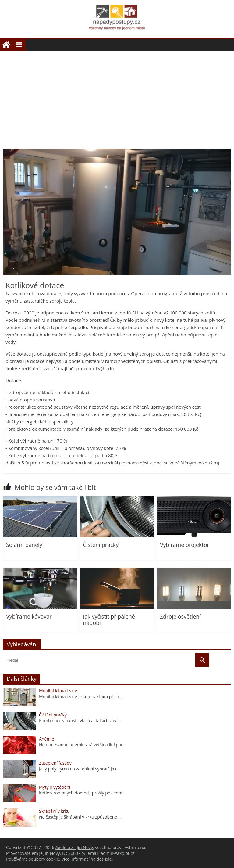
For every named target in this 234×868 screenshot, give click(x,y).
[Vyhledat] (202, 660)
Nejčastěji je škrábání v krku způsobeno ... (80, 817)
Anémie (47, 739)
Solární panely (24, 545)
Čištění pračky (101, 545)
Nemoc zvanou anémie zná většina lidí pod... (83, 745)
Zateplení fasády (55, 763)
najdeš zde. (102, 859)
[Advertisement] (117, 97)
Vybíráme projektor (185, 545)
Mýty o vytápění (55, 787)
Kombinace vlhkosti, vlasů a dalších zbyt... (80, 721)
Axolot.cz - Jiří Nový (74, 847)
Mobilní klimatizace (58, 691)
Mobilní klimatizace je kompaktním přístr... (81, 696)
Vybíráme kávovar (29, 616)
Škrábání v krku (54, 811)
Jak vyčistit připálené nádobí (109, 620)
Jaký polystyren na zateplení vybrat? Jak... (79, 769)
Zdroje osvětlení (180, 616)
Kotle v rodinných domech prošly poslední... (82, 793)
